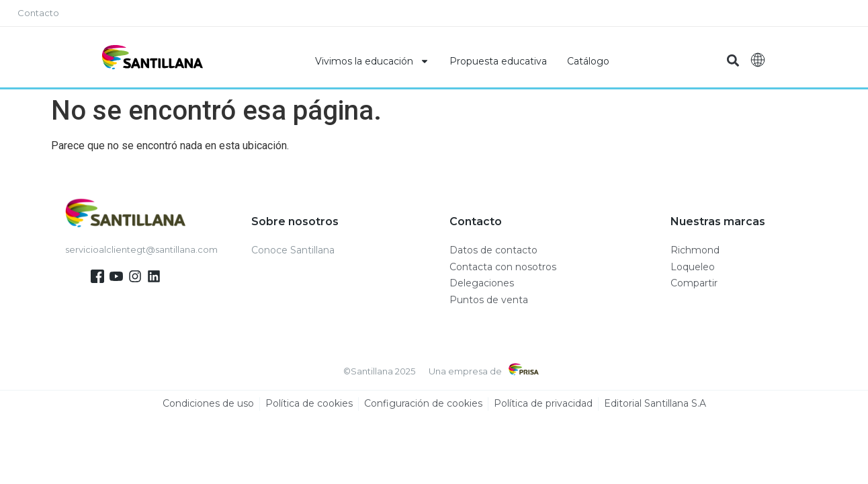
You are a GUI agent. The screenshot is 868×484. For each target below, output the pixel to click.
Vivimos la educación (372, 61)
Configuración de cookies (423, 404)
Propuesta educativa (498, 61)
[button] (733, 61)
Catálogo (588, 61)
